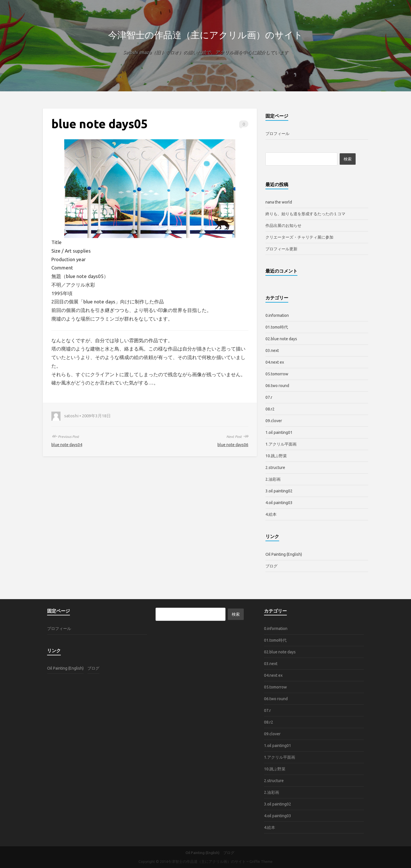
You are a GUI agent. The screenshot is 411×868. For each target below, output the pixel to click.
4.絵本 (271, 514)
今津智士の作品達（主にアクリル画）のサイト (205, 35)
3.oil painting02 (279, 491)
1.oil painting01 (279, 432)
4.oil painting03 (279, 503)
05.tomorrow (277, 374)
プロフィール (277, 134)
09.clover (274, 421)
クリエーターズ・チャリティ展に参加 (299, 237)
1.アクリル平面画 (281, 444)
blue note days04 (67, 445)
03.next (272, 351)
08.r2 (270, 409)
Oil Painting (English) (284, 554)
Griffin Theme (261, 861)
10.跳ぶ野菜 (276, 456)
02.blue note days (281, 339)
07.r (269, 397)
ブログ (271, 566)
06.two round (277, 386)
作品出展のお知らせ (283, 225)
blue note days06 (233, 445)
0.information (277, 315)
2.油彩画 (273, 479)
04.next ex (275, 362)
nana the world (279, 202)
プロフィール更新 (281, 249)
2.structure (275, 468)
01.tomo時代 (277, 327)
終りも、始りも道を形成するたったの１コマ (305, 214)
